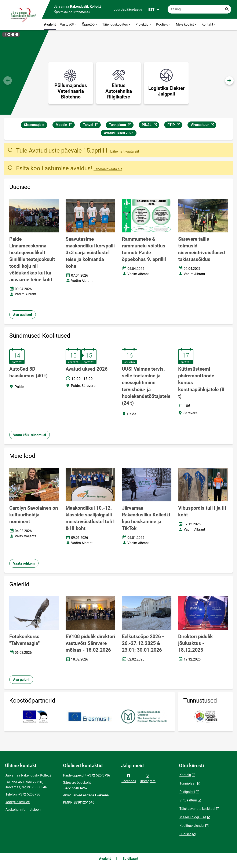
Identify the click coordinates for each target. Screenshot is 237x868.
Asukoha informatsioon (23, 810)
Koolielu (164, 24)
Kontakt (209, 24)
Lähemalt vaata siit (125, 151)
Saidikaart (130, 859)
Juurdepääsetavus (128, 9)
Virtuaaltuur (203, 125)
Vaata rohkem (24, 563)
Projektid (144, 24)
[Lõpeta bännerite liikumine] (4, 34)
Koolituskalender (192, 826)
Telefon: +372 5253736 (23, 794)
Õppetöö (90, 24)
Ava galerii (21, 680)
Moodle (65, 125)
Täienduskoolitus (117, 24)
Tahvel (92, 125)
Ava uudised (23, 315)
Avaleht (50, 24)
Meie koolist (187, 24)
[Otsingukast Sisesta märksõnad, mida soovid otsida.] (199, 9)
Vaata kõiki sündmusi (30, 435)
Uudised (185, 834)
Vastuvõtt (69, 24)
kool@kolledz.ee (18, 802)
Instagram (148, 778)
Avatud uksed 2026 (119, 133)
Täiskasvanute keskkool (197, 809)
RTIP (175, 125)
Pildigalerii (187, 792)
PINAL (150, 125)
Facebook (129, 778)
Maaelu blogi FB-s (193, 817)
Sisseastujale (34, 125)
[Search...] (227, 9)
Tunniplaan (121, 125)
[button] (9, 34)
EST (154, 10)
